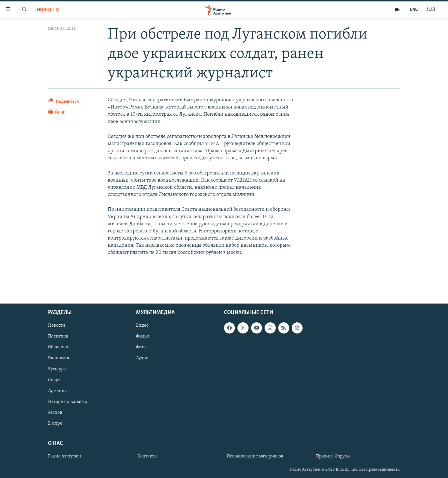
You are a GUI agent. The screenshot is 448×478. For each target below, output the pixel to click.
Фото (141, 347)
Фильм (143, 336)
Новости (48, 10)
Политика (58, 336)
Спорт (54, 380)
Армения (57, 391)
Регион (55, 413)
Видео (142, 326)
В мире (55, 423)
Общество (58, 347)
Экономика (60, 358)
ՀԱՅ (430, 10)
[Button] (64, 102)
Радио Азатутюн (65, 456)
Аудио (142, 358)
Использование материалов (255, 456)
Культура (57, 369)
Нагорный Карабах (68, 402)
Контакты (147, 456)
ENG (414, 10)
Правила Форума (333, 456)
